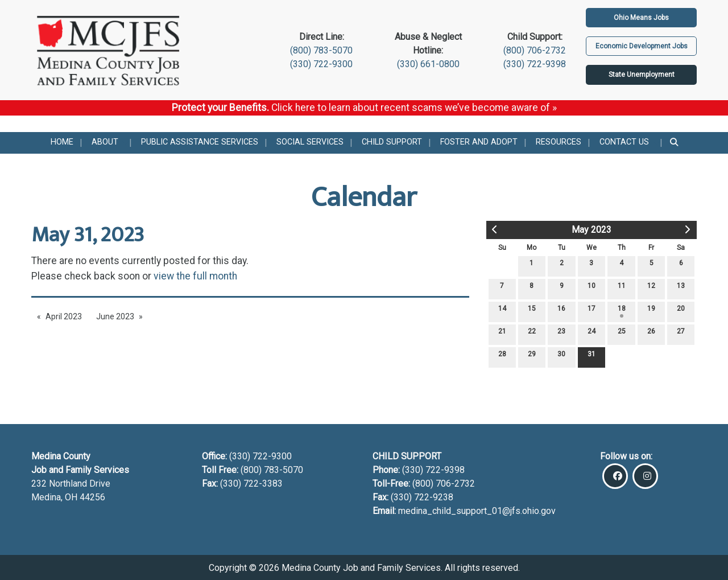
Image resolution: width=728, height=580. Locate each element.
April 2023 (64, 316)
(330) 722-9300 (321, 64)
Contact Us (624, 142)
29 (532, 357)
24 (591, 334)
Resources (559, 142)
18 (622, 311)
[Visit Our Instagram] (645, 476)
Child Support (392, 142)
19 (651, 311)
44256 (92, 497)
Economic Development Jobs (642, 46)
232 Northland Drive (71, 484)
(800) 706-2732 (535, 50)
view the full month (195, 276)
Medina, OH (55, 497)
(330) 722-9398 (535, 64)
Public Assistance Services (200, 142)
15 (532, 311)
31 (591, 357)
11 (622, 288)
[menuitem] (62, 143)
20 (681, 311)
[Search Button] (675, 143)
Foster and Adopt (479, 142)
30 (561, 357)
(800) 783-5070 (321, 50)
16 (561, 311)
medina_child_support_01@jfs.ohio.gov (477, 511)
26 (651, 334)
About (105, 142)
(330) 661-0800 (428, 64)
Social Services (310, 142)
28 (502, 357)
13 (681, 288)
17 (591, 311)
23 (561, 334)
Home (62, 142)
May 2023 (591, 230)
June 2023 (115, 316)
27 (681, 334)
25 (622, 334)
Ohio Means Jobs (641, 18)
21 (502, 334)
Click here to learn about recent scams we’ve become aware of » (414, 108)
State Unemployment (642, 75)
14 (502, 311)
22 (532, 334)
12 (651, 288)
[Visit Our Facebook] (615, 476)
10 (591, 288)
